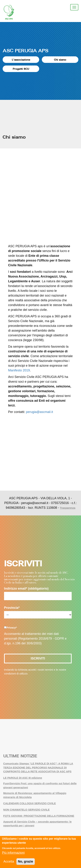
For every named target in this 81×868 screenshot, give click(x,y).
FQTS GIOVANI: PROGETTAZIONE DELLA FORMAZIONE (39, 816)
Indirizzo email (26, 589)
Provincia (12, 608)
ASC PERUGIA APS (25, 50)
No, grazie (26, 861)
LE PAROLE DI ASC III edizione (23, 778)
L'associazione (21, 60)
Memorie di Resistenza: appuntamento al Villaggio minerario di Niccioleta (35, 795)
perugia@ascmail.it (39, 412)
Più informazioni (13, 853)
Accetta (9, 861)
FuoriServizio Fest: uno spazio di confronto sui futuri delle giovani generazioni (40, 785)
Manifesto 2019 (19, 370)
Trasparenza (68, 508)
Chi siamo (60, 60)
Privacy (12, 628)
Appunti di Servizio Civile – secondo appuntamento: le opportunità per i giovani (37, 824)
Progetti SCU (21, 69)
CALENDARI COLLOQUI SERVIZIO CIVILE (29, 803)
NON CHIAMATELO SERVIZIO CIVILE (26, 810)
